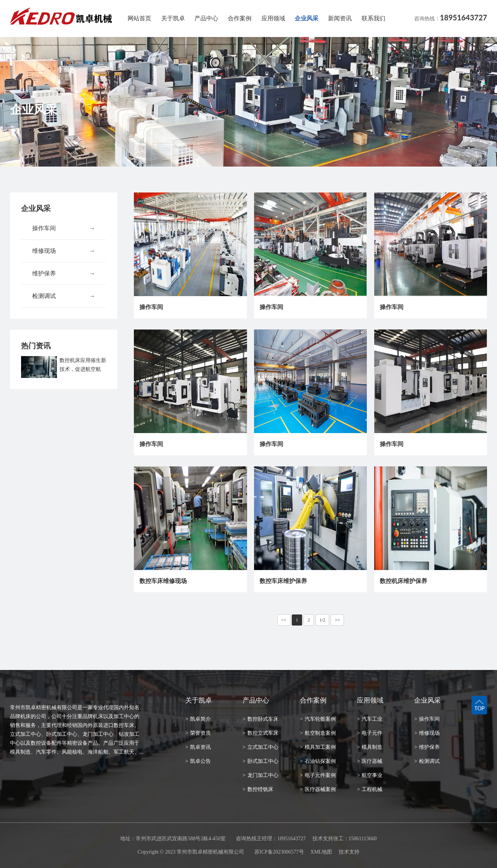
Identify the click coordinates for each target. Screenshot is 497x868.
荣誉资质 (198, 733)
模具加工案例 (318, 747)
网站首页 (139, 18)
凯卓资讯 (198, 747)
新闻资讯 (340, 18)
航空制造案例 (318, 733)
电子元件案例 (318, 775)
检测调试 (64, 296)
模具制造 (370, 747)
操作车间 (64, 228)
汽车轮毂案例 (318, 719)
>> (337, 620)
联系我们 (373, 18)
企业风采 (307, 18)
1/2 (322, 620)
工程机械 (370, 789)
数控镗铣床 (258, 789)
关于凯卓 (173, 18)
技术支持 (349, 852)
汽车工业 (370, 719)
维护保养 (64, 274)
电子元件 (370, 733)
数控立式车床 (261, 733)
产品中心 (206, 18)
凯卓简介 (198, 719)
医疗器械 (370, 761)
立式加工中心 (261, 747)
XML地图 (321, 852)
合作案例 (240, 18)
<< (284, 620)
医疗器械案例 (318, 789)
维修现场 (64, 251)
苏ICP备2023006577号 (279, 852)
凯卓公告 (198, 761)
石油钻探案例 (318, 761)
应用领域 (273, 18)
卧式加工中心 (261, 761)
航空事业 (370, 775)
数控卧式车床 (261, 719)
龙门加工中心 (261, 775)
